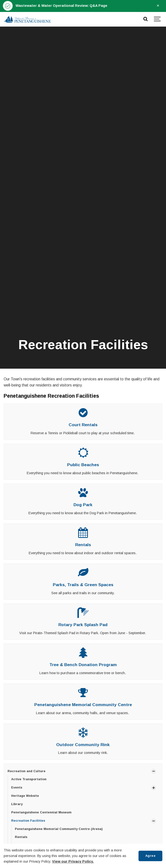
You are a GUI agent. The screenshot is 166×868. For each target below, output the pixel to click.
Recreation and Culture (27, 771)
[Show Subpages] (154, 771)
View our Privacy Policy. (73, 861)
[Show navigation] (157, 19)
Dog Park (83, 505)
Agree (151, 856)
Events (17, 788)
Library (17, 804)
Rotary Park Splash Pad (83, 625)
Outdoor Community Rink (83, 745)
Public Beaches (83, 465)
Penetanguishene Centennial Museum (41, 812)
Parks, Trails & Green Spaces (83, 585)
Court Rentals (83, 425)
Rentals (83, 545)
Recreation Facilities (28, 821)
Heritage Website (25, 796)
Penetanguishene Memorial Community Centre (83, 705)
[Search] (145, 19)
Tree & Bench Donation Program (83, 665)
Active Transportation (29, 779)
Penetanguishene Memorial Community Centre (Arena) (59, 829)
